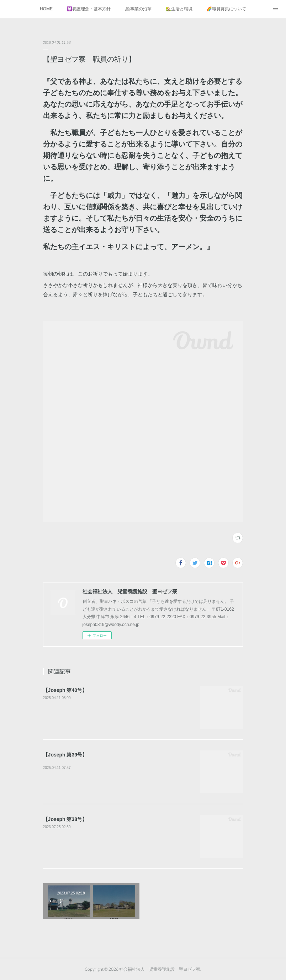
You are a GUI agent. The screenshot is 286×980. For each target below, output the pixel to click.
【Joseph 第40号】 (65, 690)
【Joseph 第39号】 (65, 755)
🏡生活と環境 (179, 9)
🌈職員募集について (226, 9)
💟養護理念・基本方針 (89, 9)
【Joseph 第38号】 (65, 819)
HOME (46, 9)
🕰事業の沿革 (138, 9)
